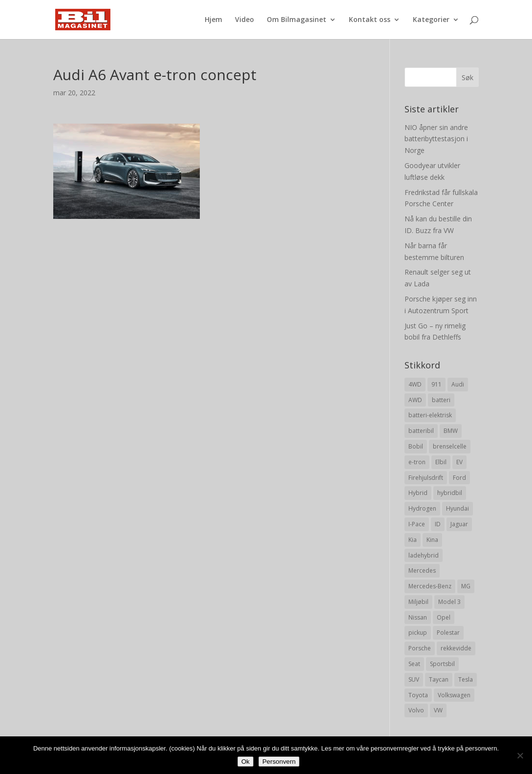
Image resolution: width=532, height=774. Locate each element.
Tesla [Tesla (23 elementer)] (466, 679)
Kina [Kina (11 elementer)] (432, 540)
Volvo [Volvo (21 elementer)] (416, 710)
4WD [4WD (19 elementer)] (415, 384)
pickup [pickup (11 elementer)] (418, 633)
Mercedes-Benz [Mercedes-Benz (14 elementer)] (430, 586)
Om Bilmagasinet (297, 20)
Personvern (279, 762)
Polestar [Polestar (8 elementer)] (448, 633)
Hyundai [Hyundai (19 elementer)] (458, 508)
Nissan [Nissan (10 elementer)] (418, 617)
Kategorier (431, 20)
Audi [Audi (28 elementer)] (458, 384)
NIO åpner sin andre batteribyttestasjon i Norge (436, 139)
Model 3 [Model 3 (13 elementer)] (449, 602)
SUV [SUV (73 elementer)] (414, 679)
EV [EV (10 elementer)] (459, 462)
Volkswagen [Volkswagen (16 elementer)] (454, 695)
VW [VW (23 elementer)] (438, 710)
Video (245, 20)
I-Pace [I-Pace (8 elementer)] (417, 524)
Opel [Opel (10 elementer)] (444, 617)
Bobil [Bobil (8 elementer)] (416, 446)
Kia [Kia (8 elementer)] (413, 540)
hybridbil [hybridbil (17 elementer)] (450, 493)
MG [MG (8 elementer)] (466, 586)
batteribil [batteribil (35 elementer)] (421, 431)
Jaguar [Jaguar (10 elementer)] (459, 524)
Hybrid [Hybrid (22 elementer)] (418, 493)
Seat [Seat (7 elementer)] (414, 664)
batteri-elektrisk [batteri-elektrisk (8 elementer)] (430, 415)
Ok (245, 762)
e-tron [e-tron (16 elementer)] (417, 462)
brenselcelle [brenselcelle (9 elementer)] (450, 446)
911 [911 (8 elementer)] (436, 384)
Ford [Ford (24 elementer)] (459, 478)
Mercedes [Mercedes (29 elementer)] (422, 570)
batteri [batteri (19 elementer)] (441, 400)
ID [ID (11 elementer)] (438, 524)
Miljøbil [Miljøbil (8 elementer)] (418, 602)
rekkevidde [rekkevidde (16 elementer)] (456, 648)
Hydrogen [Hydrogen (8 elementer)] (422, 508)
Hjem (213, 20)
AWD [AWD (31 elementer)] (415, 400)
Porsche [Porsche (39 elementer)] (420, 648)
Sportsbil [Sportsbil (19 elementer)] (442, 664)
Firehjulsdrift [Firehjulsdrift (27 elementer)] (426, 478)
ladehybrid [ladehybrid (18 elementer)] (424, 555)
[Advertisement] (210, 287)
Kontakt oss (370, 20)
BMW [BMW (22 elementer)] (451, 431)
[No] (520, 755)
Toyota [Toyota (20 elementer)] (418, 695)
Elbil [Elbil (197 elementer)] (441, 462)
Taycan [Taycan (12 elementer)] (439, 679)
